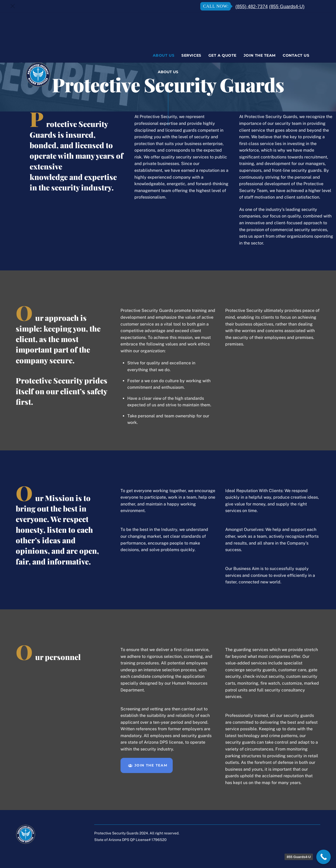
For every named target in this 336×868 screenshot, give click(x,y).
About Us (164, 55)
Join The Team (260, 55)
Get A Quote (222, 55)
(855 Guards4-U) (287, 7)
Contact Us (296, 55)
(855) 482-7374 (252, 7)
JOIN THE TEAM (148, 765)
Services (191, 55)
